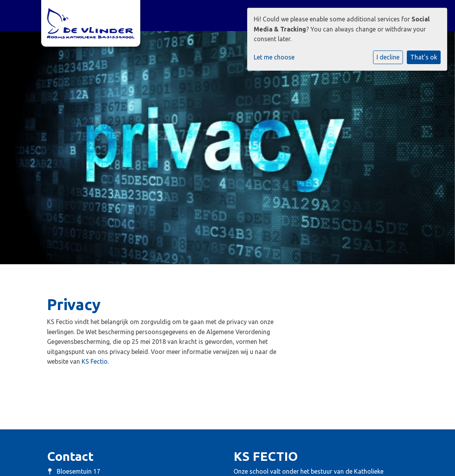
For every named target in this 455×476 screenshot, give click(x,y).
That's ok (424, 57)
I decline (388, 57)
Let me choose (274, 57)
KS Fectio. (95, 361)
